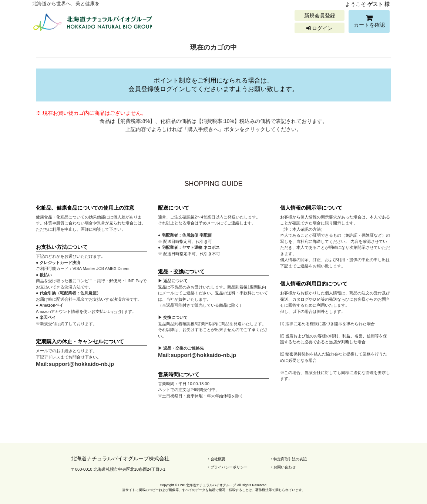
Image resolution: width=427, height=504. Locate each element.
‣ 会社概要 (217, 459)
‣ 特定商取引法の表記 (289, 459)
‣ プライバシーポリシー (228, 467)
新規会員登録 (320, 16)
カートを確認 (369, 22)
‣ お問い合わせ (283, 467)
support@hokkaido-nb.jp (81, 364)
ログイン (320, 28)
